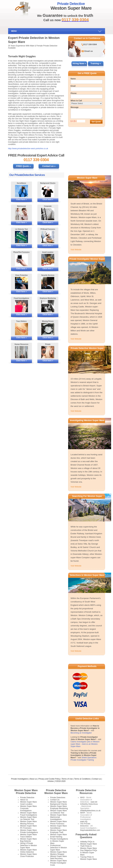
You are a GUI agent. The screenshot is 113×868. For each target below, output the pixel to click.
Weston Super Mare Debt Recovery (59, 857)
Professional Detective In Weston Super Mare (59, 848)
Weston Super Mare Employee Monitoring (59, 807)
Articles (51, 781)
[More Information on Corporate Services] (48, 214)
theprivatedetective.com (90, 830)
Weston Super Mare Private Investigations (29, 831)
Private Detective (27, 798)
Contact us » (49, 166)
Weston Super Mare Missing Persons (29, 823)
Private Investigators (20, 779)
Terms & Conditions (82, 779)
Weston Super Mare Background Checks (59, 803)
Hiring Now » (79, 63)
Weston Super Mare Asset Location (29, 803)
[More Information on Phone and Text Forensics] (21, 260)
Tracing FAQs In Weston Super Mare (89, 858)
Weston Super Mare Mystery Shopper (59, 853)
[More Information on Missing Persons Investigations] (48, 329)
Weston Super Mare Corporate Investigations (29, 808)
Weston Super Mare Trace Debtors (29, 836)
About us (33, 779)
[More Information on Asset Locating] (48, 260)
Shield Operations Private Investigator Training (84, 759)
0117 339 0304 (90, 44)
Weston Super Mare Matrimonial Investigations (59, 817)
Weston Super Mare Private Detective (26, 792)
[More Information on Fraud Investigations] (21, 306)
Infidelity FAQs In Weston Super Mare (89, 843)
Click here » (21, 200)
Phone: (74, 93)
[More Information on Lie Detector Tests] (21, 237)
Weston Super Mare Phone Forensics (59, 823)
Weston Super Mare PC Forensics (29, 827)
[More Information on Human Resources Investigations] (21, 352)
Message (75, 107)
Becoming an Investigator (81, 733)
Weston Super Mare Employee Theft (59, 831)
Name (73, 79)
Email (73, 86)
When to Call (76, 101)
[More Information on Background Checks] (48, 191)
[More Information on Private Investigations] (48, 352)
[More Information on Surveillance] (21, 191)
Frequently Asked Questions (86, 836)
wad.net (94, 802)
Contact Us (55, 800)
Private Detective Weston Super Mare (56, 792)
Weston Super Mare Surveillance (59, 827)
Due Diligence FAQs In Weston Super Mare (89, 853)
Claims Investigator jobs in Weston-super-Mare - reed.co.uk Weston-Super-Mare (85, 744)
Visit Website (76, 250)
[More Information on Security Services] (48, 283)
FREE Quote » (23, 166)
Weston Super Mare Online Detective (29, 851)
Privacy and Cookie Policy (49, 779)
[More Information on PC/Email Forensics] (48, 237)
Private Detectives (58, 798)
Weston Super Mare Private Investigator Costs (59, 863)
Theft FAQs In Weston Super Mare (89, 847)
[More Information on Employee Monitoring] (48, 306)
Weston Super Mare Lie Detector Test (29, 818)
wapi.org (84, 821)
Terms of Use (67, 779)
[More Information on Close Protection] (21, 283)
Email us (89, 51)
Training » (95, 63)
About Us (24, 800)
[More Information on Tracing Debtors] (21, 329)
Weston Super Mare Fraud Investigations (29, 814)
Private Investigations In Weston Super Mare (59, 841)
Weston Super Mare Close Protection (29, 855)
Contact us (96, 779)
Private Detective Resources (86, 792)
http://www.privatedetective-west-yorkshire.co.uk (28, 149)
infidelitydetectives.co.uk (90, 811)
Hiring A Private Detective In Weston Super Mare (29, 845)
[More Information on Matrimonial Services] (21, 214)
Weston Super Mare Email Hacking (59, 836)
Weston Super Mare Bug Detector (29, 840)
